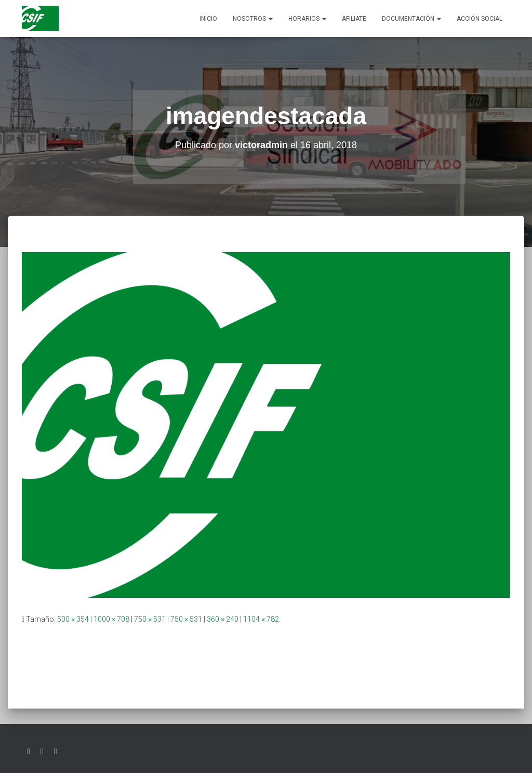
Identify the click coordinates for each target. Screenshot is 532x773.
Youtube (56, 752)
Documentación (411, 19)
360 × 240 (223, 619)
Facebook (42, 752)
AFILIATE (354, 19)
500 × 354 (73, 619)
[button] (270, 19)
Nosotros (253, 19)
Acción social (480, 19)
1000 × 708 (111, 619)
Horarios (307, 19)
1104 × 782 (261, 619)
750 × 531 (150, 619)
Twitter (29, 752)
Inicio (208, 19)
